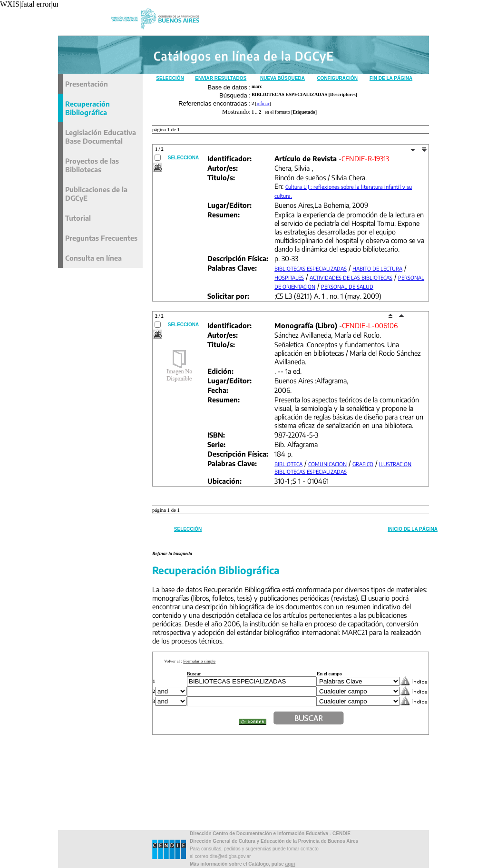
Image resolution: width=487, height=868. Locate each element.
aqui (290, 864)
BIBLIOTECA (288, 464)
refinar (263, 103)
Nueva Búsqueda (282, 78)
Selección (170, 78)
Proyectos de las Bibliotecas (92, 165)
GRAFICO (363, 464)
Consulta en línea (93, 258)
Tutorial (78, 218)
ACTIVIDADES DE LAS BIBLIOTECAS (351, 278)
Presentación (87, 84)
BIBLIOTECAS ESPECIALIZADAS (311, 268)
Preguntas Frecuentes (101, 238)
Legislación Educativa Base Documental (101, 137)
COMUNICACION (327, 464)
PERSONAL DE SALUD (347, 287)
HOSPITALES (289, 278)
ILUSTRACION (395, 464)
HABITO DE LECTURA (377, 268)
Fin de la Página (391, 78)
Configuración (337, 78)
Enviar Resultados (221, 78)
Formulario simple (199, 661)
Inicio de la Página (413, 529)
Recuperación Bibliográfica (88, 108)
